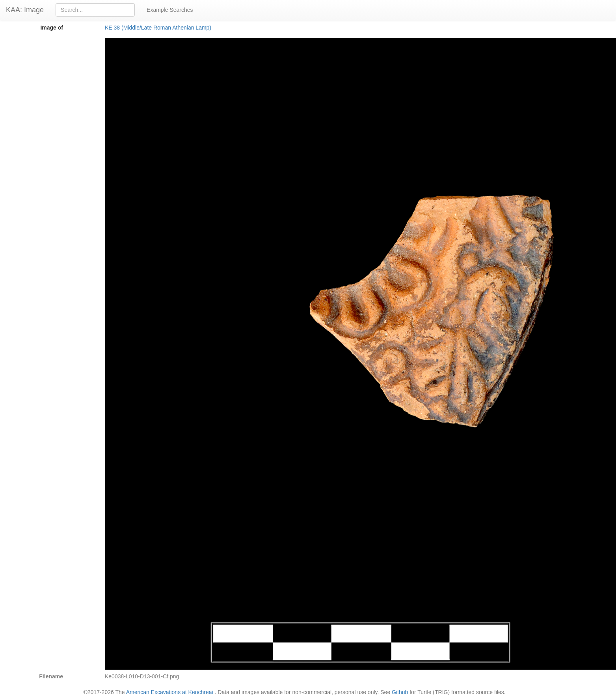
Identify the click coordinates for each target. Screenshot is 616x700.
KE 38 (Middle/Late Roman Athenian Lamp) (158, 28)
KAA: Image (25, 10)
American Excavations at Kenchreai (170, 692)
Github (400, 692)
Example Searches (170, 10)
